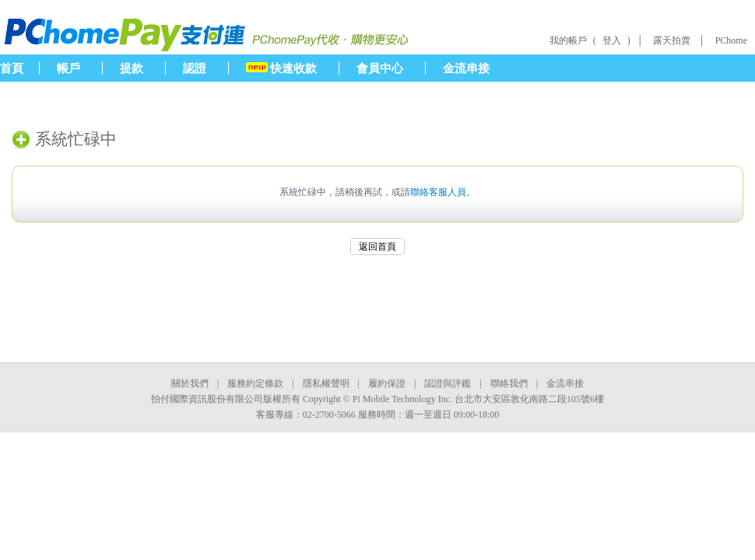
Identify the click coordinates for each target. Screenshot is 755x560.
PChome (731, 40)
